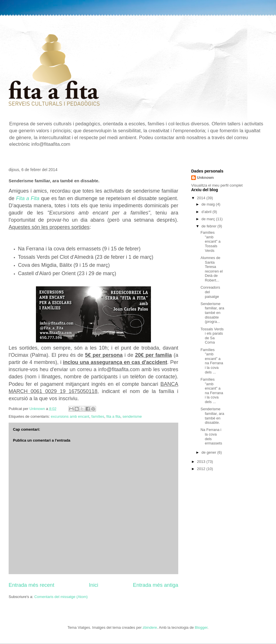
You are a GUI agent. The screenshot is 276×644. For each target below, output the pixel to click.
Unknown (205, 178)
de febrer (210, 226)
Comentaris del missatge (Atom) (61, 597)
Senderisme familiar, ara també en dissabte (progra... (212, 313)
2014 (202, 198)
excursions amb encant (70, 416)
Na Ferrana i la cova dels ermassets (211, 436)
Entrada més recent (31, 585)
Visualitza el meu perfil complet (217, 185)
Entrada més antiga (156, 585)
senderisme (132, 416)
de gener (209, 452)
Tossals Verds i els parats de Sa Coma (212, 336)
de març (209, 219)
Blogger (201, 627)
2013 (202, 462)
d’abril (207, 212)
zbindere (150, 627)
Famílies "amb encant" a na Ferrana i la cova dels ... (212, 361)
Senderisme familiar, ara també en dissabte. (212, 416)
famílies (98, 416)
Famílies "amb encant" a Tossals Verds (210, 241)
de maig (209, 204)
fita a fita (113, 416)
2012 (202, 469)
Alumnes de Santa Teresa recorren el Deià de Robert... (211, 269)
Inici (93, 585)
